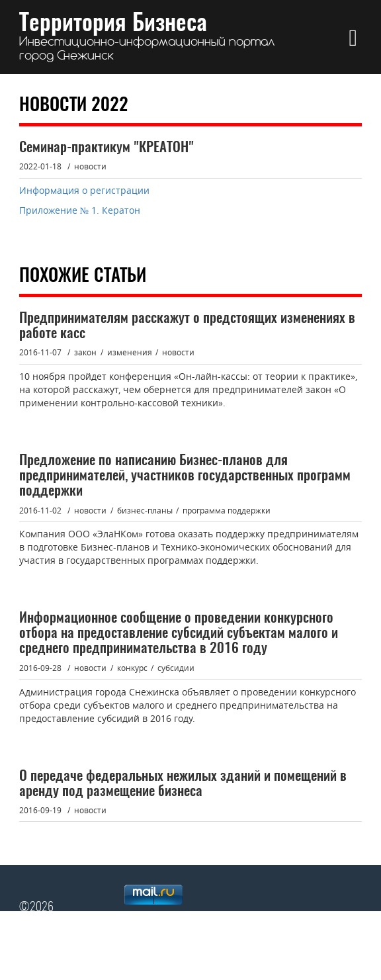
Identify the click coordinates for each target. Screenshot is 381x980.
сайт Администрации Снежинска (284, 954)
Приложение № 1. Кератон (81, 210)
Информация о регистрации (84, 190)
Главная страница (300, 937)
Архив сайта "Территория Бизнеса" (135, 954)
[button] (353, 37)
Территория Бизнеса (147, 37)
